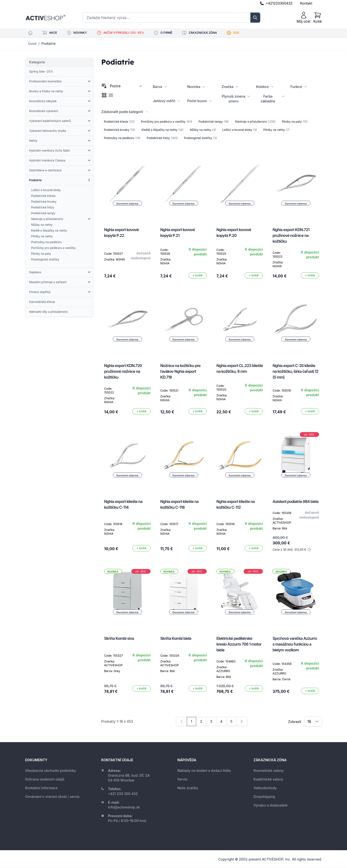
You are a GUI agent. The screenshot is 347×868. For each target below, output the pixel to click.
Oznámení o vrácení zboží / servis (52, 797)
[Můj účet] (304, 18)
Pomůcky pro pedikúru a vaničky (167, 122)
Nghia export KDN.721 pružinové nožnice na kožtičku (291, 235)
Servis (182, 779)
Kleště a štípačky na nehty (162, 130)
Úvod (32, 43)
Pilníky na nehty (277, 130)
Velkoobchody (265, 788)
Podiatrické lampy (214, 122)
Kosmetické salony (269, 771)
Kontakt (306, 3)
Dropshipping (264, 797)
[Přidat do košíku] (198, 275)
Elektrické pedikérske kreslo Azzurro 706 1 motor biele (239, 644)
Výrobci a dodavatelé (270, 805)
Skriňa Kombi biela (176, 638)
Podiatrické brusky (120, 130)
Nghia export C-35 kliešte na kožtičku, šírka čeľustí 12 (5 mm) (295, 371)
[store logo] (46, 18)
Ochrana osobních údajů (45, 779)
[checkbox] (104, 95)
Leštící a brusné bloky (240, 130)
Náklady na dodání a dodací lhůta (204, 771)
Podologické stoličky (201, 138)
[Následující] (242, 721)
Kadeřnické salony (268, 779)
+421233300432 (279, 3)
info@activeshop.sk (124, 807)
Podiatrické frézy (162, 138)
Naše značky (188, 788)
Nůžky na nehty (203, 130)
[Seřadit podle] (126, 86)
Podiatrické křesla (119, 122)
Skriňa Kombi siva (119, 638)
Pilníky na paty (295, 122)
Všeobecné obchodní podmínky (50, 771)
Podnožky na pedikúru (122, 138)
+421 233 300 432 (123, 794)
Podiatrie (49, 43)
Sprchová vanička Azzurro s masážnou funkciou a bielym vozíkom (295, 644)
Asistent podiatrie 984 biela (295, 501)
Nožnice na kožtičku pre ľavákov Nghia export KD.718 (180, 371)
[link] (181, 721)
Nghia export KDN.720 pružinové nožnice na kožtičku (123, 371)
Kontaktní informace (41, 788)
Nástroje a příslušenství (255, 122)
